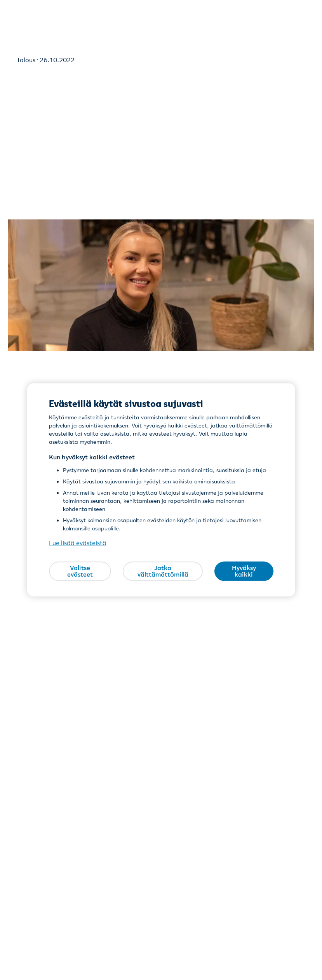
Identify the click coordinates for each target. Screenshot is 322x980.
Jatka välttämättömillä (163, 571)
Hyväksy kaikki (244, 571)
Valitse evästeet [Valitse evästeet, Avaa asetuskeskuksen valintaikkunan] (80, 571)
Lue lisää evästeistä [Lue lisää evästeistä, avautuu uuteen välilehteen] (78, 543)
